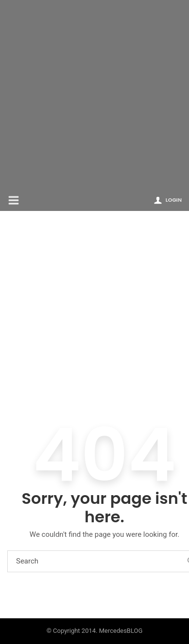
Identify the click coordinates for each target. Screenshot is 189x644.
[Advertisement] (94, 94)
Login (174, 200)
